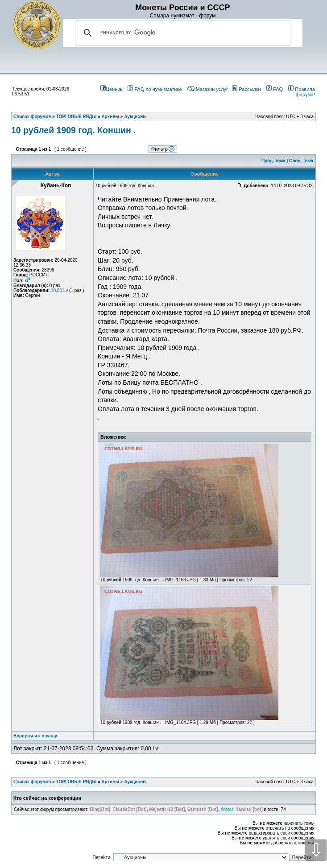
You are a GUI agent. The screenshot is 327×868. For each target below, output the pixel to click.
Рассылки (246, 89)
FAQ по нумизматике (155, 89)
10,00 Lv (59, 290)
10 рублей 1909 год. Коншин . (74, 130)
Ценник (111, 89)
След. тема (301, 161)
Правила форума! (302, 92)
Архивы (110, 782)
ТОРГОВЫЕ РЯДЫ (77, 782)
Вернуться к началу (35, 736)
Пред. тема (273, 161)
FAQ (275, 89)
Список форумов (32, 782)
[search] (181, 33)
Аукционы (135, 782)
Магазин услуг (208, 89)
